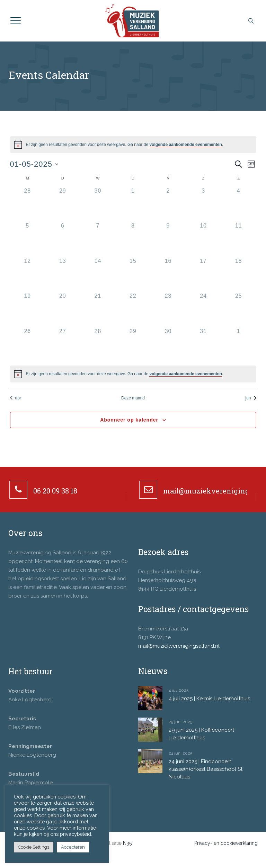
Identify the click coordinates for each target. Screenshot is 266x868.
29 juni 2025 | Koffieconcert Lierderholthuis (201, 734)
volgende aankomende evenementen (185, 145)
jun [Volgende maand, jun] (251, 398)
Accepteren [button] (73, 847)
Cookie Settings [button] (34, 847)
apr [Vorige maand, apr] (16, 398)
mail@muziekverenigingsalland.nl (179, 646)
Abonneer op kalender (129, 420)
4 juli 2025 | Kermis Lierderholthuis (209, 699)
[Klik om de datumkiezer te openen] (34, 164)
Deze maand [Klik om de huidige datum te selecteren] (133, 398)
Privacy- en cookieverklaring (226, 843)
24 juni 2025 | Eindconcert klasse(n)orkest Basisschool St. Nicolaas (206, 769)
